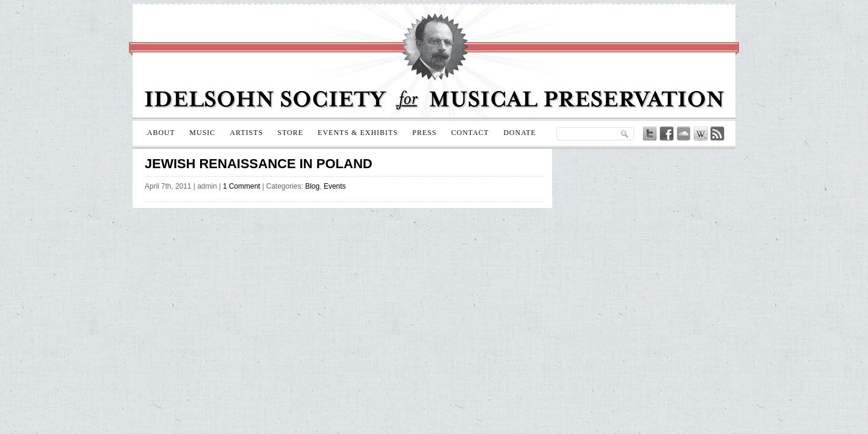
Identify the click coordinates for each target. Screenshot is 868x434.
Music (202, 133)
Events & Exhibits (358, 133)
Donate (520, 133)
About (161, 133)
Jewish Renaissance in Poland (259, 164)
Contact (470, 133)
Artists (246, 133)
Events (335, 186)
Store (290, 133)
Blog (312, 186)
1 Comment (242, 186)
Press (424, 133)
